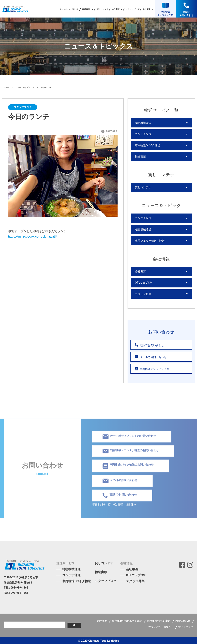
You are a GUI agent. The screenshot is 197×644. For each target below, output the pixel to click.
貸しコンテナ (103, 9)
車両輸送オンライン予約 (152, 368)
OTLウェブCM (144, 282)
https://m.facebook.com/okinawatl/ (33, 237)
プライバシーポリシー (161, 627)
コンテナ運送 (71, 575)
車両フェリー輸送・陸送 (150, 240)
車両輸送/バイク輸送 (148, 145)
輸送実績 (140, 156)
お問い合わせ (183, 620)
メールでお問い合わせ (151, 356)
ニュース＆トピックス (25, 88)
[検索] (34, 624)
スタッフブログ (133, 9)
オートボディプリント (69, 9)
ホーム (7, 88)
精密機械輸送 (143, 123)
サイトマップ (186, 626)
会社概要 (140, 271)
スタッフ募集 (143, 293)
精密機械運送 (71, 569)
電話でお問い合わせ (149, 344)
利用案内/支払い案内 (159, 620)
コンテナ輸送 (143, 134)
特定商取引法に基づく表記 (127, 620)
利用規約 (102, 620)
